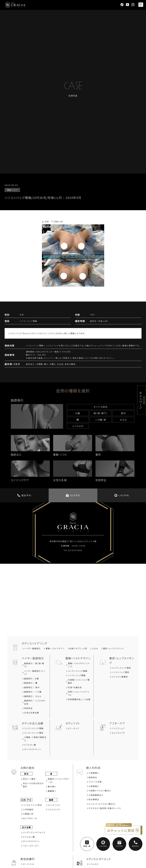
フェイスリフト (54, 809)
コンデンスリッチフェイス (34, 832)
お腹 (78, 413)
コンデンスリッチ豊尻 (121, 668)
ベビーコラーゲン (31, 846)
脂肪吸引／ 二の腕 (33, 692)
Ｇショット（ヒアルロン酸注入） (102, 804)
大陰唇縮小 (94, 786)
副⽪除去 (93, 777)
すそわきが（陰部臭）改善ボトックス (105, 808)
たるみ (95, 648)
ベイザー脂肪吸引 (32, 648)
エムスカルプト (119, 733)
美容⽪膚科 (28, 859)
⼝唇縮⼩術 (28, 814)
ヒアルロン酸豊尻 (120, 677)
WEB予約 (73, 495)
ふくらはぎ (78, 426)
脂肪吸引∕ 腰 (31, 683)
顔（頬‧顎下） (101, 413)
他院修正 (28, 708)
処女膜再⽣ (94, 799)
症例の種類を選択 (73, 391)
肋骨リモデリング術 (78, 648)
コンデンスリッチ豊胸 (78, 671)
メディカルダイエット (99, 859)
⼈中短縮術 (28, 809)
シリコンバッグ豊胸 (77, 675)
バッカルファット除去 (32, 805)
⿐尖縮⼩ (52, 786)
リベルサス (93, 864)
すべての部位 (101, 407)
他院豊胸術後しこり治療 (79, 699)
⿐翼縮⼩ (52, 791)
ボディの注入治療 (32, 723)
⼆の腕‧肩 (101, 420)
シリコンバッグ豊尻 (121, 672)
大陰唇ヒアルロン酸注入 (100, 791)
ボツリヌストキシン (33, 749)
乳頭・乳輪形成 (75, 687)
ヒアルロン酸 (30, 745)
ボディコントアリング (34, 643)
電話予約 (24, 495)
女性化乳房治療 (32, 713)
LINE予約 (122, 495)
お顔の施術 (27, 768)
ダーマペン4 (29, 864)
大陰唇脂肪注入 (96, 795)
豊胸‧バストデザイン (55, 648)
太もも (123, 420)
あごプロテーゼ (30, 818)
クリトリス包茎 (95, 782)
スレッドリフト (54, 805)
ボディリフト (73, 723)
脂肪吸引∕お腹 (31, 679)
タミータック (74, 728)
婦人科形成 (93, 768)
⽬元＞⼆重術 (29, 779)
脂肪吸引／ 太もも (33, 696)
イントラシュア (118, 728)
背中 (123, 413)
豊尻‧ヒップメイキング (113, 648)
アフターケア (117, 723)
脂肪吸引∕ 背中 (32, 687)
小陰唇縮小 (94, 773)
